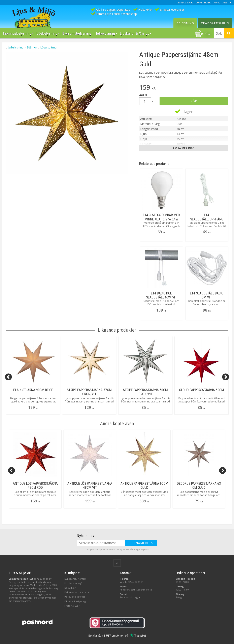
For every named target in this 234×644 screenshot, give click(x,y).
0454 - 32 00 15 (135, 582)
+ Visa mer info (184, 148)
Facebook (125, 597)
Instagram (137, 597)
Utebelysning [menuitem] (47, 33)
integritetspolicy (141, 549)
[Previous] (8, 377)
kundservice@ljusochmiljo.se (136, 590)
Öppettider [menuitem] (203, 3)
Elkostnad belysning (75, 601)
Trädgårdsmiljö (215, 23)
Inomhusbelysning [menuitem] (17, 33)
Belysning (185, 23)
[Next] (226, 377)
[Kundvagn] (202, 34)
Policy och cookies (75, 597)
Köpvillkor (70, 588)
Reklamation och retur (77, 592)
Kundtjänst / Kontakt (75, 579)
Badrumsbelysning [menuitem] (77, 33)
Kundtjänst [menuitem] (221, 3)
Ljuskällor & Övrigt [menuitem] (135, 33)
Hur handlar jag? (73, 583)
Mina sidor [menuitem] (186, 3)
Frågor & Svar (72, 606)
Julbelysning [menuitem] (106, 33)
